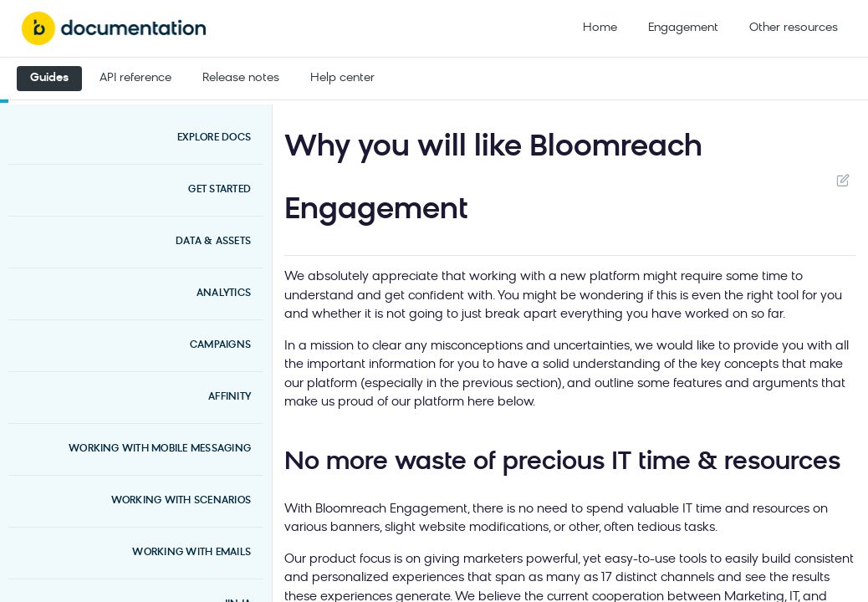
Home (600, 28)
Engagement (683, 28)
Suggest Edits (842, 180)
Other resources (794, 28)
